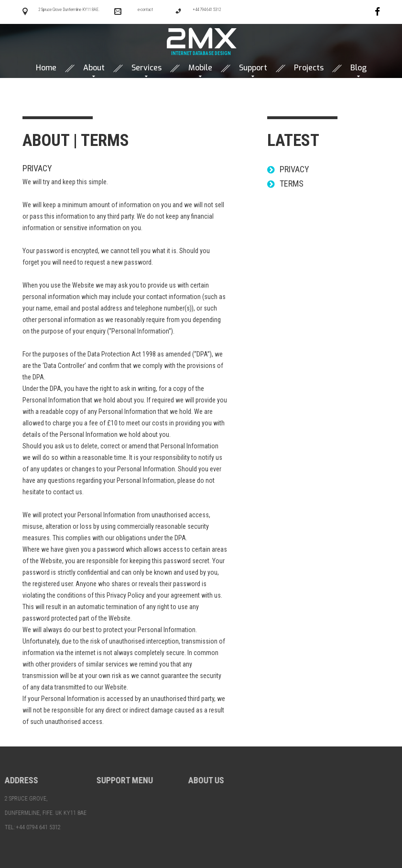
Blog (359, 68)
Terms (291, 184)
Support (253, 68)
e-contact (145, 10)
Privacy (36, 168)
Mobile (200, 68)
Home (46, 68)
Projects (309, 68)
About (94, 68)
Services (147, 68)
